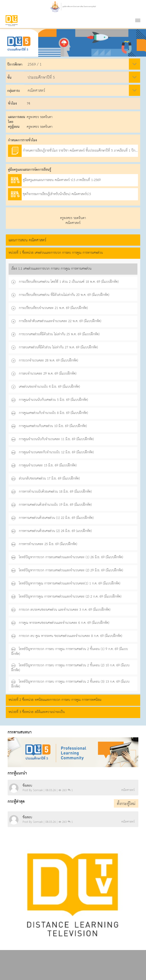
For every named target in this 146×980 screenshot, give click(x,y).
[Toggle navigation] (138, 15)
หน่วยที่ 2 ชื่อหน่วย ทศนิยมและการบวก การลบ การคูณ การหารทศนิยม (55, 700)
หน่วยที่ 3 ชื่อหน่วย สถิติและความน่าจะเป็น (37, 712)
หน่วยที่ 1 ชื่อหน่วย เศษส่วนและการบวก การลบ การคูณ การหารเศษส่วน (56, 253)
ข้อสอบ (27, 786)
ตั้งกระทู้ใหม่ (126, 804)
